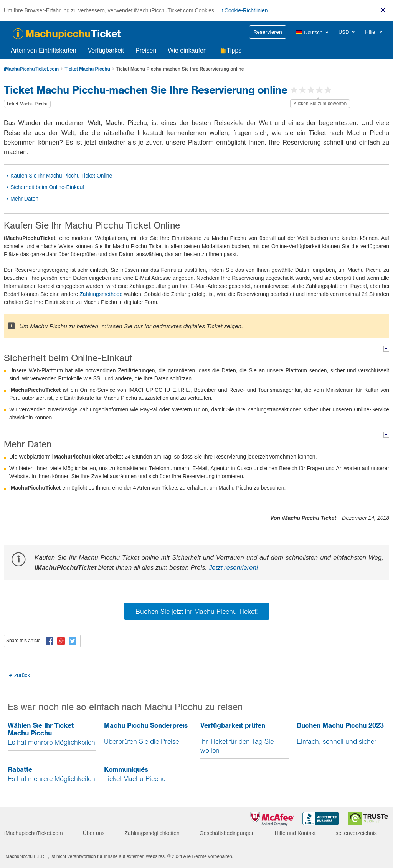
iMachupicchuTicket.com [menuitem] (34, 833)
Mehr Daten (24, 199)
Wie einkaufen (187, 50)
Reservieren (268, 32)
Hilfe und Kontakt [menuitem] (295, 833)
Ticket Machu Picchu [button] (27, 104)
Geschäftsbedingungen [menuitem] (227, 833)
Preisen (146, 50)
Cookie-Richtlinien (246, 10)
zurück (22, 675)
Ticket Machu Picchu (87, 69)
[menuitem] (312, 32)
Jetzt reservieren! (234, 568)
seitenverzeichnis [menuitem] (356, 833)
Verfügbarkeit (106, 50)
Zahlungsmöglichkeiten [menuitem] (152, 833)
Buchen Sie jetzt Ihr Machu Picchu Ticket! (197, 611)
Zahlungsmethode (101, 294)
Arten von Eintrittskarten (44, 50)
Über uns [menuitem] (94, 833)
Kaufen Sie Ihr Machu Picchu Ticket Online (61, 176)
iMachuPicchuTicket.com (31, 69)
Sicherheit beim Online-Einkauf (47, 187)
